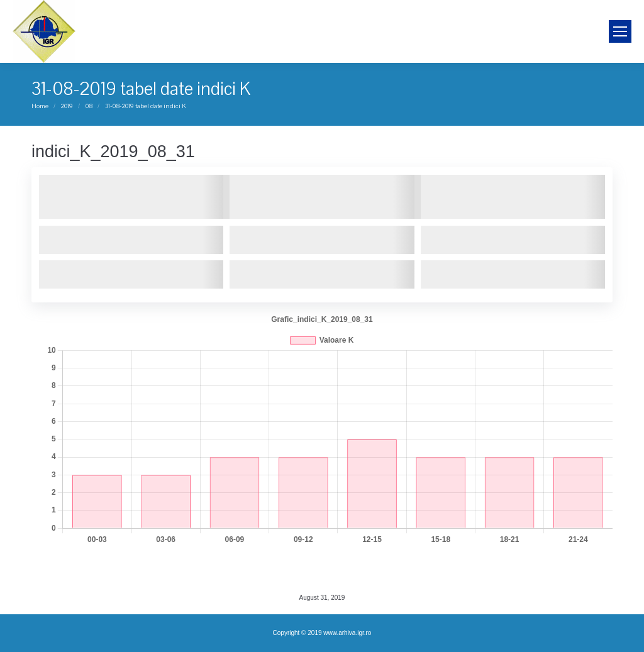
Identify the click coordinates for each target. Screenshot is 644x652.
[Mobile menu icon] (620, 31)
